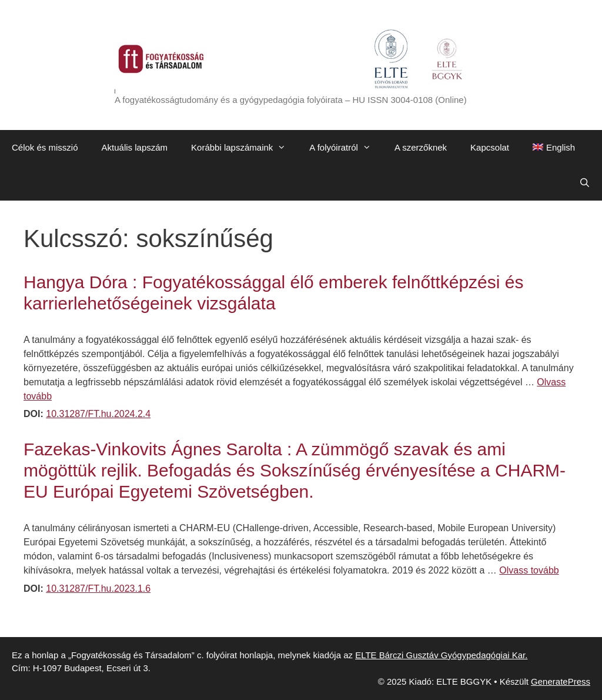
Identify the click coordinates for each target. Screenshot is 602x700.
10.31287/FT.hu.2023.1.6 (98, 589)
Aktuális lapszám (135, 147)
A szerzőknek (421, 147)
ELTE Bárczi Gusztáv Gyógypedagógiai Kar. (441, 655)
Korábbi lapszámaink (244, 148)
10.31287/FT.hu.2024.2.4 (98, 414)
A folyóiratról (346, 148)
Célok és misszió (45, 147)
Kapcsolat (490, 147)
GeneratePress (561, 681)
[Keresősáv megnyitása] (585, 183)
